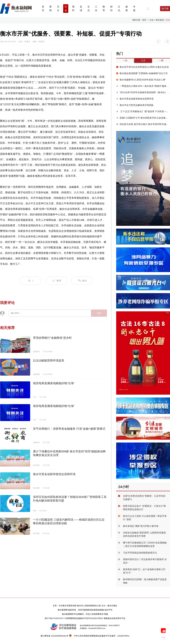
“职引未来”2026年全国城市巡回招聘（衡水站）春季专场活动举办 (143, 92)
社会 (152, 20)
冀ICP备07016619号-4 (55, 618)
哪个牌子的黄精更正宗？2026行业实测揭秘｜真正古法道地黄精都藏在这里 (145, 544)
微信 (82, 281)
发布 (99, 313)
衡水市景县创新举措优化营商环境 (135, 99)
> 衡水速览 (159, 20)
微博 (56, 281)
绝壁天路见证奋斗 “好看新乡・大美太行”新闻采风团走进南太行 (144, 508)
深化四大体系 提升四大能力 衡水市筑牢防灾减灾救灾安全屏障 (143, 124)
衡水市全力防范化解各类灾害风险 (135, 105)
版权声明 (108, 610)
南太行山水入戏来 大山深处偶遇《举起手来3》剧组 (145, 518)
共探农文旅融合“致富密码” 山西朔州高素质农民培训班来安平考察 (144, 534)
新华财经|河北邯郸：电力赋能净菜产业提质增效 (145, 581)
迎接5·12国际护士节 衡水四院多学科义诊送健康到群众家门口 (143, 118)
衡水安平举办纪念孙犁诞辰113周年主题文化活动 (142, 67)
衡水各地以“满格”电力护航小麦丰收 (141, 526)
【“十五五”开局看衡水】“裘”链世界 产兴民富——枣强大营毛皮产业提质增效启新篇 (143, 111)
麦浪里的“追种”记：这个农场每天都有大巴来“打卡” (144, 571)
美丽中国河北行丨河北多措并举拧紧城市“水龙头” (145, 561)
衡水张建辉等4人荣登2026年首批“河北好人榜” (141, 80)
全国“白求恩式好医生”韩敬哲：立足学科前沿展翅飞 (144, 498)
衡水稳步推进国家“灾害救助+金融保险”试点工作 (142, 73)
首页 (144, 20)
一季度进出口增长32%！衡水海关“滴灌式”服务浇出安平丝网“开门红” (143, 86)
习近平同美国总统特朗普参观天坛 (140, 553)
